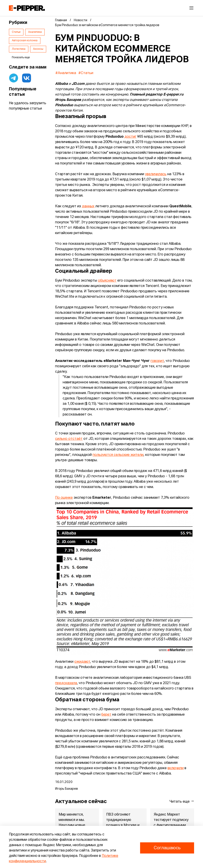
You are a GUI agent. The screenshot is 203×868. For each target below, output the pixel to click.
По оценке (64, 498)
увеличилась (156, 174)
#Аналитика (66, 73)
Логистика (19, 49)
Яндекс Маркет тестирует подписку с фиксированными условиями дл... (171, 823)
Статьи (16, 32)
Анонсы (38, 49)
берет (106, 715)
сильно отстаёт (69, 439)
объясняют (107, 281)
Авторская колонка (25, 41)
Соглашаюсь (167, 848)
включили (176, 768)
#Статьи (86, 73)
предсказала (66, 683)
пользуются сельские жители (118, 455)
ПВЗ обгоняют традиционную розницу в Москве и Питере (123, 823)
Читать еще (182, 801)
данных (88, 206)
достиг (130, 137)
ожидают (82, 662)
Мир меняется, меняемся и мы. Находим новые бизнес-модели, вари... (72, 825)
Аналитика (35, 32)
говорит (157, 361)
